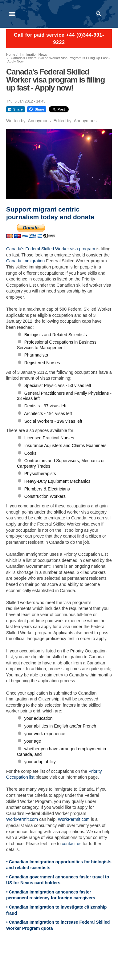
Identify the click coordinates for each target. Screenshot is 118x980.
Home (11, 54)
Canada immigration (25, 261)
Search (100, 14)
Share (16, 109)
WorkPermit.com (22, 819)
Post (59, 109)
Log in (109, 14)
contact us (72, 844)
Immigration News (33, 54)
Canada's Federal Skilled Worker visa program (51, 249)
